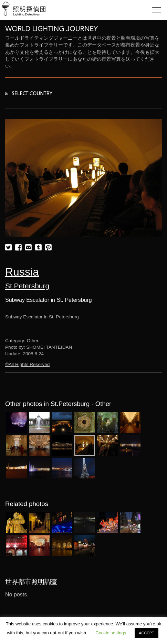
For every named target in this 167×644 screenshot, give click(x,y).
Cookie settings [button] (111, 633)
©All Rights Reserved (27, 364)
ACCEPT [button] (147, 633)
